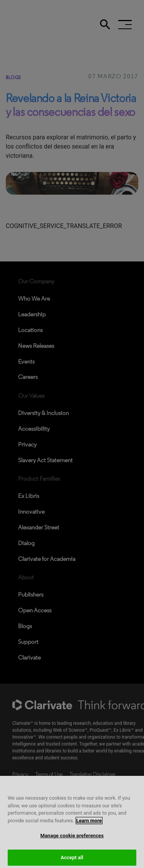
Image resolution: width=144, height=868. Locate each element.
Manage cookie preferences (72, 839)
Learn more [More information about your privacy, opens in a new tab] (89, 824)
